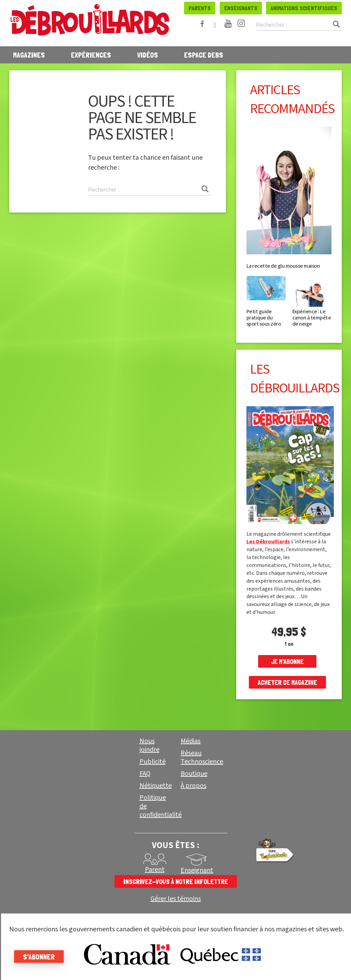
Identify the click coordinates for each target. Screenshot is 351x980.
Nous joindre (149, 745)
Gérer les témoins (176, 899)
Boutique (194, 774)
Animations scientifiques (304, 8)
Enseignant (197, 870)
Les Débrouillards (268, 542)
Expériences (91, 55)
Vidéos (148, 55)
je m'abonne (287, 662)
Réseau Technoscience (202, 757)
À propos (193, 786)
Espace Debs (204, 55)
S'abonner (42, 957)
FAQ (145, 774)
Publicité (153, 762)
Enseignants (241, 8)
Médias (191, 741)
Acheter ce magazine (287, 682)
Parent (155, 870)
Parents (200, 8)
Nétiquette (156, 786)
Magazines (29, 55)
